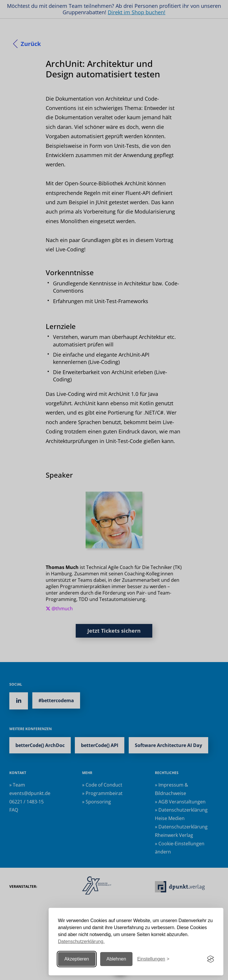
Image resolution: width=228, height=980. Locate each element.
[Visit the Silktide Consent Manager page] (211, 959)
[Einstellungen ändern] (153, 959)
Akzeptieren (77, 959)
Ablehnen (116, 959)
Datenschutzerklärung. (81, 941)
